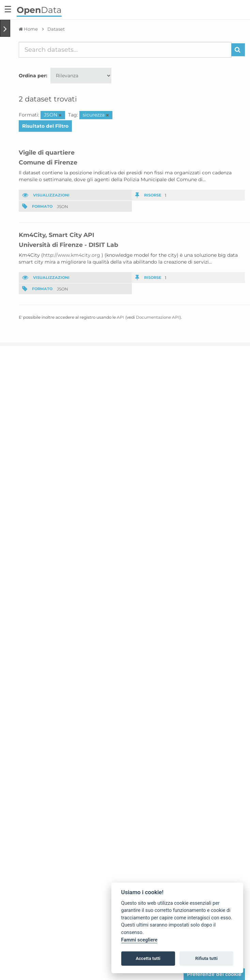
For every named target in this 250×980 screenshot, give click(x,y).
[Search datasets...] (125, 50)
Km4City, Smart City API (57, 235)
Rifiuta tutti (206, 958)
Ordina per (32, 76)
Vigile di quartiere (47, 152)
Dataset (56, 29)
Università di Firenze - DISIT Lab (68, 245)
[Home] (28, 29)
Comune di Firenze (48, 162)
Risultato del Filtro (45, 126)
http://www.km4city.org (72, 255)
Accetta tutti (148, 958)
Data (39, 10)
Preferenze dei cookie (214, 974)
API (121, 317)
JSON (62, 206)
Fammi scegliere (139, 940)
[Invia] (238, 50)
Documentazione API (158, 317)
